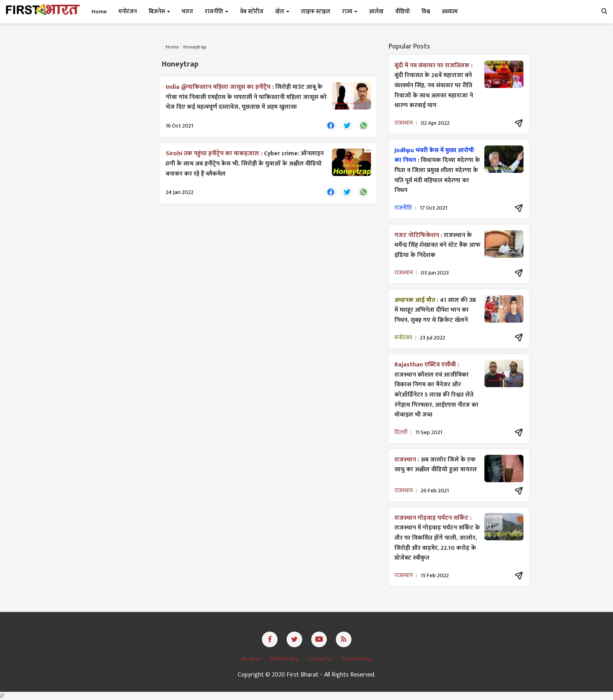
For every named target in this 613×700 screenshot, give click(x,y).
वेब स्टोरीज (252, 12)
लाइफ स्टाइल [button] (316, 12)
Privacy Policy (357, 659)
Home (99, 12)
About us (252, 659)
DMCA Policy (285, 659)
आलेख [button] (376, 12)
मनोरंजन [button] (128, 12)
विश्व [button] (426, 12)
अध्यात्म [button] (450, 12)
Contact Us (321, 659)
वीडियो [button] (402, 12)
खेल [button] (282, 12)
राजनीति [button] (217, 12)
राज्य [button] (350, 12)
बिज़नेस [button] (159, 12)
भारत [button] (187, 12)
